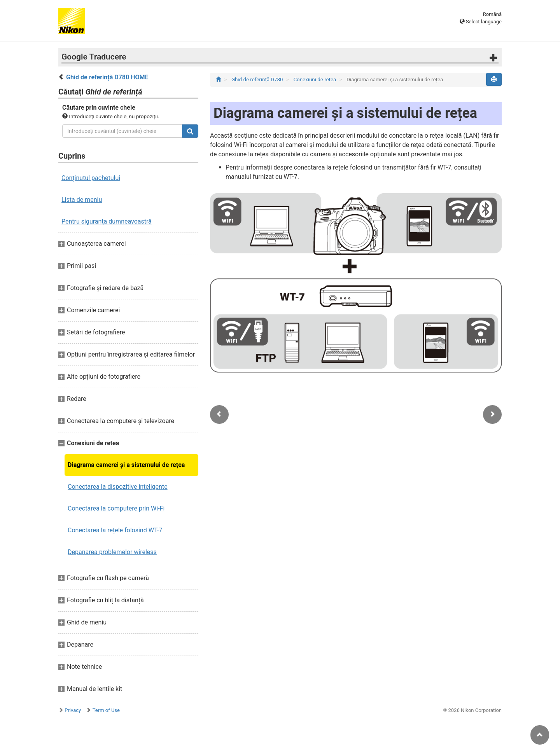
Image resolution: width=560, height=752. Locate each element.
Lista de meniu (82, 200)
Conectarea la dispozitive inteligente (118, 487)
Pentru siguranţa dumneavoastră (107, 221)
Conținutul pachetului (91, 178)
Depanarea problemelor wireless (112, 552)
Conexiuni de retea (315, 80)
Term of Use (106, 710)
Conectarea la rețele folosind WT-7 (115, 530)
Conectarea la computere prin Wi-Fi (116, 508)
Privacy (73, 710)
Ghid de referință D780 (258, 80)
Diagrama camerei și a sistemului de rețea (126, 465)
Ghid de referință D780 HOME (107, 77)
